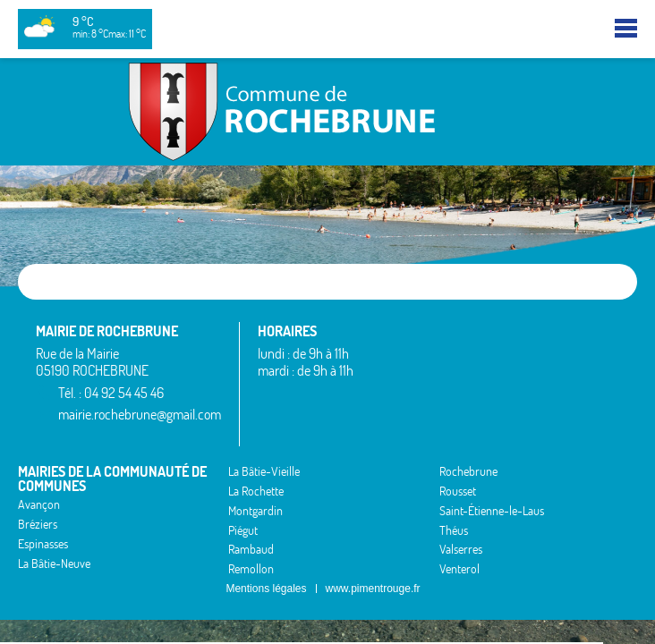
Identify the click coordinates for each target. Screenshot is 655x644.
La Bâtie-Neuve (54, 563)
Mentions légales (266, 589)
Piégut (243, 530)
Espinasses (43, 544)
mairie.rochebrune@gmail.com (140, 414)
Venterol (459, 569)
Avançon (39, 504)
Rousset (458, 491)
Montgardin (255, 511)
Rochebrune (468, 471)
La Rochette (256, 491)
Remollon (251, 569)
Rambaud (251, 549)
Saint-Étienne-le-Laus (492, 511)
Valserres (461, 549)
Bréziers (38, 524)
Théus (454, 530)
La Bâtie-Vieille (264, 471)
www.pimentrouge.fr (373, 589)
